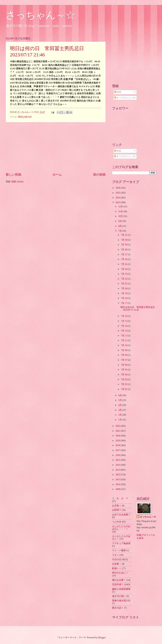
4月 (120, 405)
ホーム (57, 175)
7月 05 (124, 370)
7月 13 (124, 331)
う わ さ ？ (120, 498)
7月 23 (124, 274)
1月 (120, 420)
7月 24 (124, 269)
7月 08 (124, 355)
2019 (118, 441)
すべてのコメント (124, 98)
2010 (118, 484)
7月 (120, 231)
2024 (118, 198)
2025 (118, 193)
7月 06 (124, 365)
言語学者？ (118, 584)
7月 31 (124, 235)
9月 (120, 221)
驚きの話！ (118, 608)
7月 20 (124, 288)
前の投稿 (99, 175)
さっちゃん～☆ (40, 15)
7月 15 (124, 321)
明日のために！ (120, 573)
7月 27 (124, 254)
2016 (118, 455)
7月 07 (124, 360)
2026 (118, 188)
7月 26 (124, 259)
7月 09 (124, 350)
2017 (118, 450)
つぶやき (117, 522)
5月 (120, 400)
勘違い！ (117, 568)
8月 (120, 226)
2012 (118, 475)
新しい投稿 (13, 175)
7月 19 (124, 293)
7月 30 (124, 240)
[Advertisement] (56, 147)
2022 (118, 426)
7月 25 (124, 264)
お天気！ (117, 506)
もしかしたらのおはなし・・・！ (121, 528)
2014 (118, 465)
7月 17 (124, 303)
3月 (120, 410)
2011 (118, 480)
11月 (121, 211)
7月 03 (124, 379)
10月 (121, 216)
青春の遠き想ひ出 (121, 601)
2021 (118, 431)
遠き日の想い (119, 596)
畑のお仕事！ (119, 580)
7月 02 (124, 384)
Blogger (102, 638)
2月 (120, 415)
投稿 (118, 92)
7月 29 (124, 245)
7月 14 (124, 326)
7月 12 (124, 336)
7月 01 (124, 389)
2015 (118, 460)
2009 (118, 489)
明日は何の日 (25, 117)
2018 (118, 445)
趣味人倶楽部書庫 (121, 589)
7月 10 (124, 345)
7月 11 (124, 340)
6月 (120, 395)
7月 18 (124, 298)
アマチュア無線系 (121, 543)
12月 (121, 207)
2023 (118, 202)
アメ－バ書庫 (119, 550)
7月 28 (124, 250)
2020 (118, 436)
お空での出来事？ (121, 515)
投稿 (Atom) (17, 182)
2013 (118, 470)
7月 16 (124, 316)
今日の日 (117, 559)
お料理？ (117, 510)
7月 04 (124, 375)
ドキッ (116, 555)
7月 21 (124, 284)
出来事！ (117, 564)
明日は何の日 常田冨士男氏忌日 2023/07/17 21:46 (139, 309)
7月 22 (124, 279)
